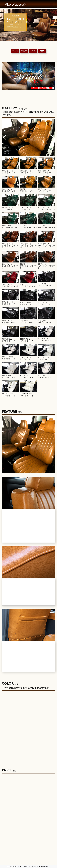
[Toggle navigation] (52, 4)
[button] (5, 138)
